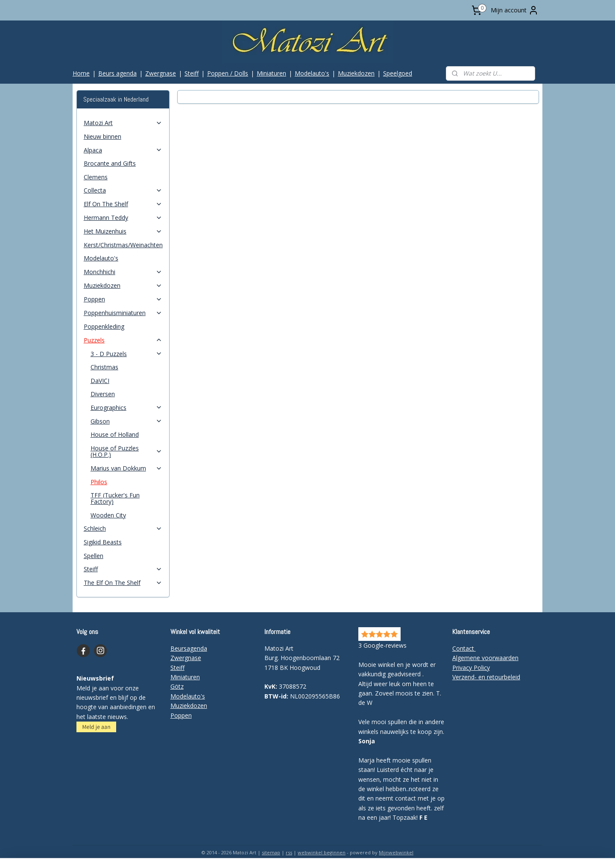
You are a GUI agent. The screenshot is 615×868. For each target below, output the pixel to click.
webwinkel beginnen (322, 852)
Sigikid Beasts (103, 542)
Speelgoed (398, 73)
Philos (99, 482)
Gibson (126, 421)
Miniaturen (271, 73)
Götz (177, 686)
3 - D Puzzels (126, 354)
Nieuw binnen (102, 136)
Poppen (123, 299)
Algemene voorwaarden (485, 658)
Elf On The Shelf (123, 204)
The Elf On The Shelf (123, 583)
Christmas (104, 367)
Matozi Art (123, 123)
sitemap (271, 852)
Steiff (192, 73)
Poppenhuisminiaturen (123, 313)
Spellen (94, 556)
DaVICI (100, 381)
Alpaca (123, 150)
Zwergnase (161, 73)
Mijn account (515, 10)
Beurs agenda (117, 73)
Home (81, 73)
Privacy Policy (471, 668)
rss (289, 852)
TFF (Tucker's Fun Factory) (115, 498)
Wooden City (108, 515)
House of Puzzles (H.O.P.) (126, 451)
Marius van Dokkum (126, 468)
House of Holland (115, 434)
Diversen (103, 394)
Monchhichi (123, 272)
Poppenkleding (104, 326)
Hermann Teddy (123, 218)
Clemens (96, 177)
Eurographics (126, 408)
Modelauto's (312, 73)
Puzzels (123, 340)
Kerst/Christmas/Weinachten (123, 245)
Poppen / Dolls (228, 73)
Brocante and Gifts (110, 163)
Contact (464, 648)
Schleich (123, 528)
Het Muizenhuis (123, 231)
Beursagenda (189, 648)
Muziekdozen (356, 73)
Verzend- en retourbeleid (486, 677)
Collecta (123, 190)
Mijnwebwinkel (396, 852)
